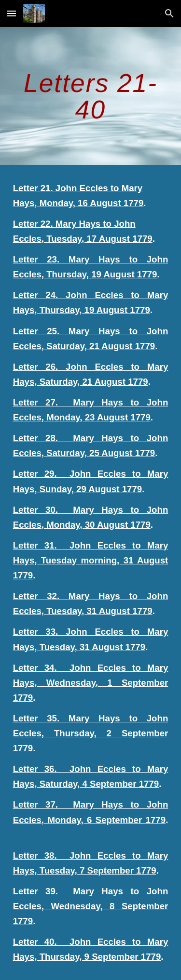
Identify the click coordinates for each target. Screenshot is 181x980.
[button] (12, 13)
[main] (91, 96)
